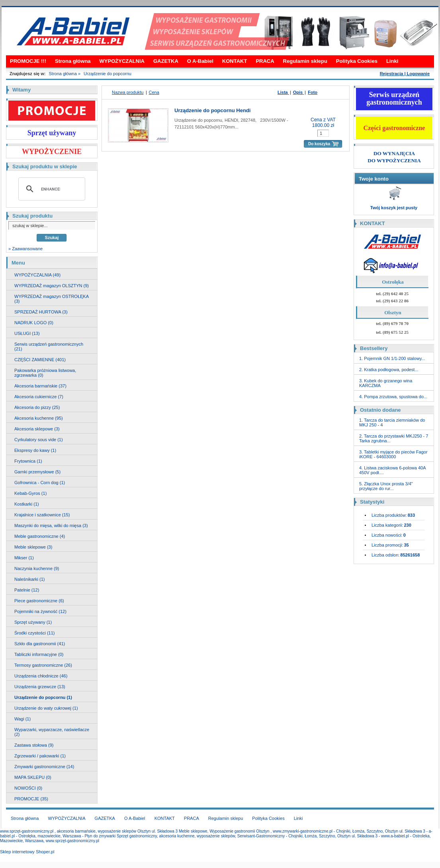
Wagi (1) (22, 719)
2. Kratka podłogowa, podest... (389, 370)
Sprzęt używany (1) (33, 622)
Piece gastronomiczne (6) (39, 601)
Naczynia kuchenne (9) (37, 568)
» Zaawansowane (25, 249)
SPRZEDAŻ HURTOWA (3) (41, 312)
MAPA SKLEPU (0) (33, 777)
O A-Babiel (200, 61)
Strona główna (73, 61)
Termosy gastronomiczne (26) (43, 665)
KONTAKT (235, 61)
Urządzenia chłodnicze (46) (41, 676)
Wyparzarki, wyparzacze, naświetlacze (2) (52, 732)
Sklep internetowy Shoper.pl (27, 852)
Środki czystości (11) (34, 633)
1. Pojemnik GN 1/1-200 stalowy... (392, 358)
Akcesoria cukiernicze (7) (39, 397)
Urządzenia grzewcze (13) (40, 687)
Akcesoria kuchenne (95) (39, 418)
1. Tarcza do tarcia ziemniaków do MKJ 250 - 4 (392, 422)
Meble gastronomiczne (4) (40, 536)
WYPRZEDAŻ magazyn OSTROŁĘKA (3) (52, 299)
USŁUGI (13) (27, 333)
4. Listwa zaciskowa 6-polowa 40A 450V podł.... (392, 470)
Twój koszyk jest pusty (394, 208)
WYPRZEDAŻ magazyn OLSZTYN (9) (52, 286)
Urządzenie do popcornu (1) (43, 697)
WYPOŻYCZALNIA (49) (37, 275)
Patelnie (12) (27, 590)
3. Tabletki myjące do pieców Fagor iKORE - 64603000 (393, 454)
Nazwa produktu (128, 92)
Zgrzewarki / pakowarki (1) (40, 756)
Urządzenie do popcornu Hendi (212, 110)
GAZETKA (166, 61)
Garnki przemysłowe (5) (37, 472)
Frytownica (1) (28, 461)
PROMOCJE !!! (28, 61)
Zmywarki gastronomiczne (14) (44, 767)
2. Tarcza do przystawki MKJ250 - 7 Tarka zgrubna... (394, 438)
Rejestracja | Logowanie (405, 74)
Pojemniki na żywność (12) (40, 611)
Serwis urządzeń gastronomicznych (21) (49, 346)
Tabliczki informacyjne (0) (39, 654)
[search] (51, 189)
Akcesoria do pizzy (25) (37, 407)
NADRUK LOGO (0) (34, 323)
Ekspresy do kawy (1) (35, 450)
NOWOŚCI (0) (28, 788)
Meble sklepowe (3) (33, 547)
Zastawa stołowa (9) (34, 745)
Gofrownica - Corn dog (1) (40, 483)
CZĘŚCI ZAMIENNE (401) (40, 360)
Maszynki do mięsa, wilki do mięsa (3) (51, 525)
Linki (392, 61)
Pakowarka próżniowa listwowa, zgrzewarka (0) (45, 373)
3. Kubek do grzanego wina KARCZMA (386, 383)
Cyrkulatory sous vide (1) (39, 440)
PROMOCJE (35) (31, 799)
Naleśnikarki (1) (29, 579)
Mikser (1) (24, 558)
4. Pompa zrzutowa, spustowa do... (393, 397)
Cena (154, 92)
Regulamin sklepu (305, 61)
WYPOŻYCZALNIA (122, 61)
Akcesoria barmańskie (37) (40, 386)
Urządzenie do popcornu (108, 74)
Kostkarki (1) (27, 504)
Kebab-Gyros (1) (30, 493)
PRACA (265, 61)
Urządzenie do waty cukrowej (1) (46, 708)
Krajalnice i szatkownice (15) (42, 515)
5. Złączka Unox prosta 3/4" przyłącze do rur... (386, 486)
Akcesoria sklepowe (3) (37, 429)
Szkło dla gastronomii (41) (40, 644)
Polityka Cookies (357, 61)
